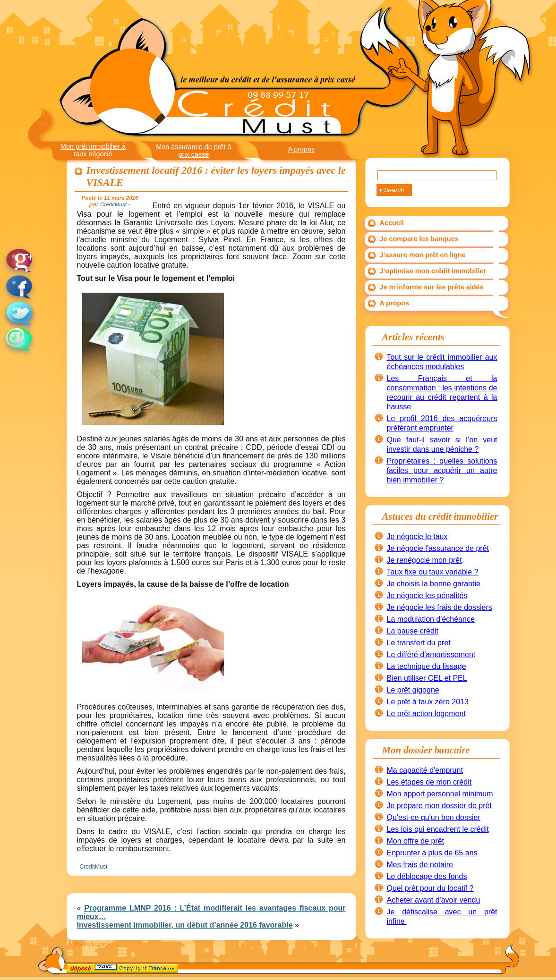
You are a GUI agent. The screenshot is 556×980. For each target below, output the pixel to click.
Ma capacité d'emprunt (425, 770)
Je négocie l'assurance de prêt (438, 548)
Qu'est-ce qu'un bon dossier (434, 817)
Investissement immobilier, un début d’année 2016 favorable (185, 925)
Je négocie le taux (417, 536)
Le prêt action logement (426, 714)
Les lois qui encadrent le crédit (438, 829)
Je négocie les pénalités (427, 596)
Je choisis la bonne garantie (434, 584)
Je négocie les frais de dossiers (440, 607)
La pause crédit (413, 631)
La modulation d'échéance (431, 619)
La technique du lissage (427, 666)
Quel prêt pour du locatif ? (430, 888)
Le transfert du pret (419, 643)
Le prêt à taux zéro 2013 (428, 702)
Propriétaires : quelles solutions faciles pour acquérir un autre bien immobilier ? (442, 470)
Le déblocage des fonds (427, 876)
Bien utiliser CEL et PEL (427, 678)
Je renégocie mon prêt (424, 560)
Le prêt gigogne (413, 690)
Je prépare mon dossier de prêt (439, 806)
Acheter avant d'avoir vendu (434, 900)
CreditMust (94, 867)
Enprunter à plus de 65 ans (432, 853)
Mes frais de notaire (420, 865)
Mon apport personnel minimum (440, 794)
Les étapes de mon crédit (429, 782)
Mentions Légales (90, 944)
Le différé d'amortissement (431, 655)
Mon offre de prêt (416, 841)
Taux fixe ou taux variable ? (433, 572)
